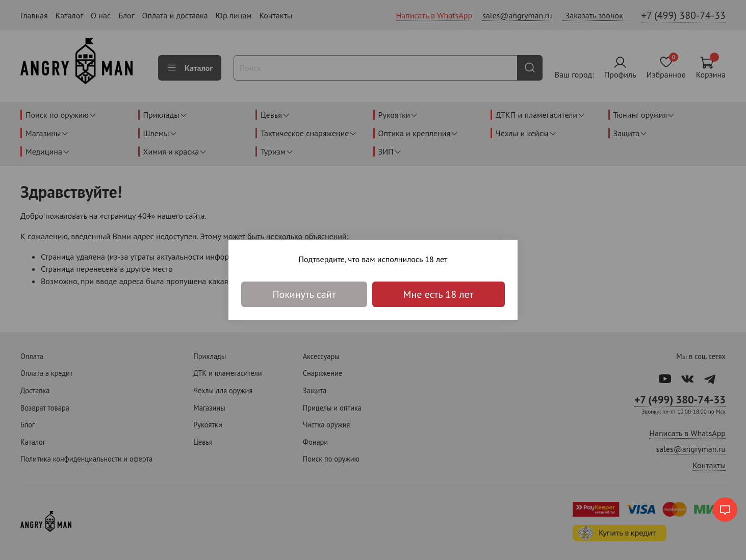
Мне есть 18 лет (439, 294)
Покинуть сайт (304, 294)
